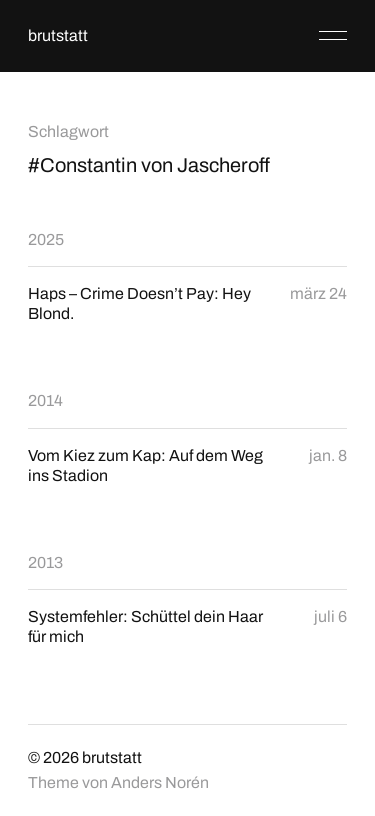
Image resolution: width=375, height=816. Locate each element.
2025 (46, 239)
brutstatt (58, 35)
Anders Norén (160, 782)
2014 (45, 400)
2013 (45, 562)
